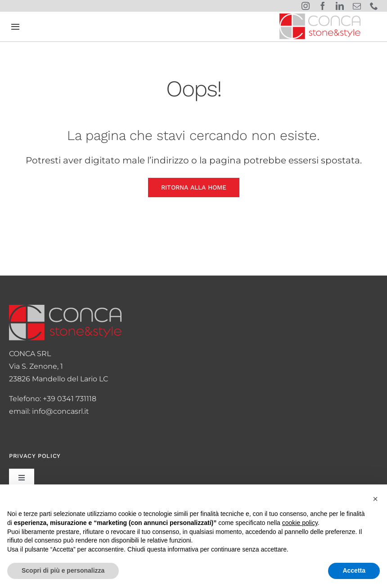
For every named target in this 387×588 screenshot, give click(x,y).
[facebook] (323, 6)
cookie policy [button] (300, 523)
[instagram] (306, 6)
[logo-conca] (320, 17)
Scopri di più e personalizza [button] (63, 570)
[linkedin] (340, 6)
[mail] (357, 6)
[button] (375, 499)
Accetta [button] (354, 570)
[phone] (374, 6)
